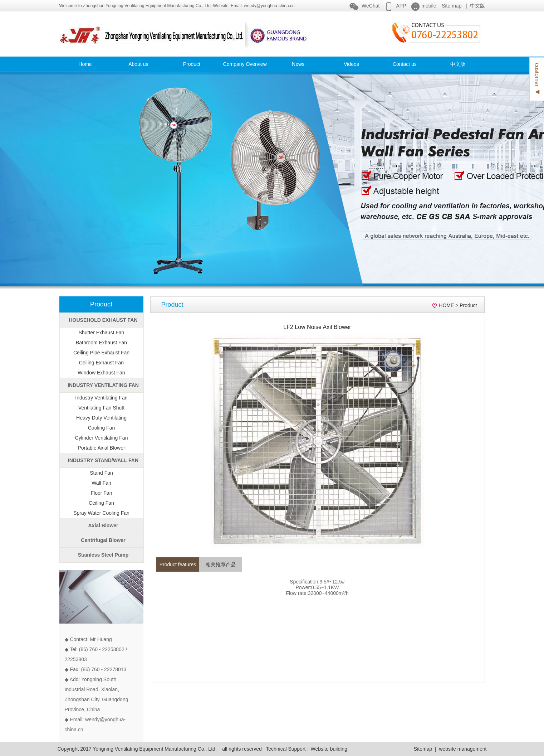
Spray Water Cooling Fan (101, 513)
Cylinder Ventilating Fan (102, 438)
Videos (351, 64)
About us (138, 64)
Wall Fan (101, 483)
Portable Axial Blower (101, 448)
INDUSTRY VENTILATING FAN (103, 385)
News (298, 64)
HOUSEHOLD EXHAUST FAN (103, 320)
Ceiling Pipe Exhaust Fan (101, 353)
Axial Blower (103, 525)
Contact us (405, 64)
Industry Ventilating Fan (101, 398)
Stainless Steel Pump (103, 555)
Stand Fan (101, 473)
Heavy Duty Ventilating (101, 418)
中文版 (477, 6)
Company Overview (245, 64)
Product (192, 64)
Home (85, 64)
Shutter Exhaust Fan (102, 333)
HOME (446, 305)
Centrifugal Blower (103, 540)
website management (463, 749)
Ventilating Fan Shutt (101, 408)
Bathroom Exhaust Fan (101, 343)
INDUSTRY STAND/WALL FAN (103, 460)
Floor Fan (102, 493)
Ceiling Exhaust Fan (101, 363)
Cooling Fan (102, 428)
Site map (452, 6)
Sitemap (423, 749)
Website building (329, 749)
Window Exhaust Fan (101, 373)
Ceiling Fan (101, 503)
